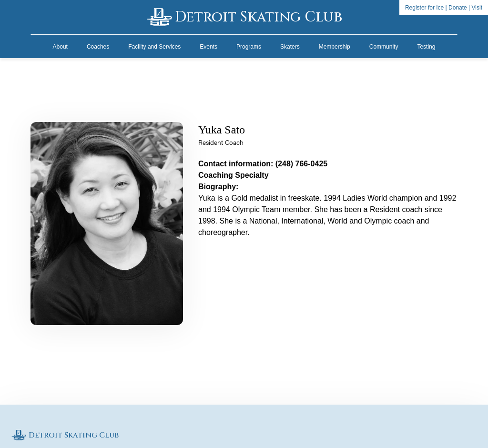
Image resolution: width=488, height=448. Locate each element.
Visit (477, 8)
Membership (335, 47)
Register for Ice (424, 8)
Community (384, 47)
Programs (249, 47)
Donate (458, 8)
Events (208, 47)
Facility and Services (154, 47)
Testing (426, 47)
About (60, 47)
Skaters (290, 47)
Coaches (98, 47)
